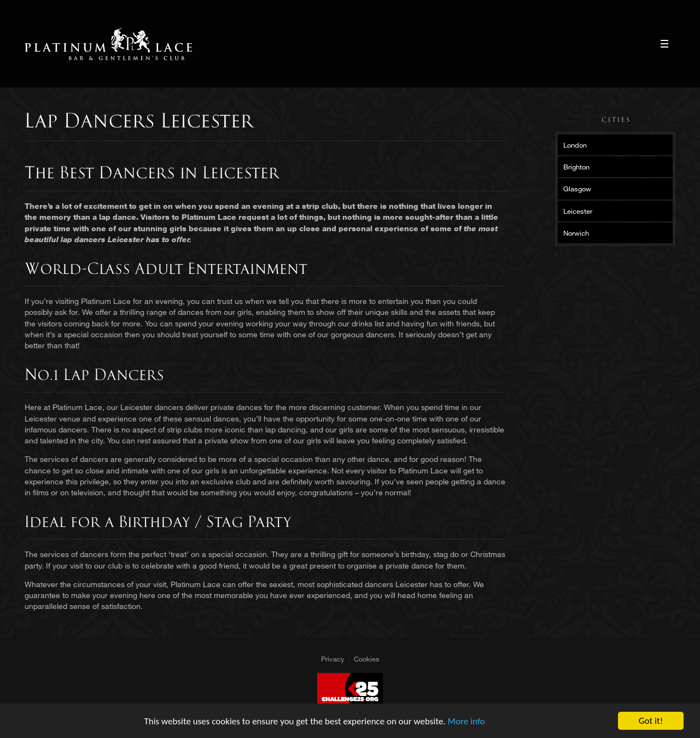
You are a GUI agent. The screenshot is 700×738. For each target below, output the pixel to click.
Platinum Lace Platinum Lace (109, 44)
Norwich (576, 233)
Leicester (578, 211)
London (575, 145)
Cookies (367, 659)
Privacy (333, 659)
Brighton (576, 167)
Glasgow (577, 189)
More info (466, 721)
